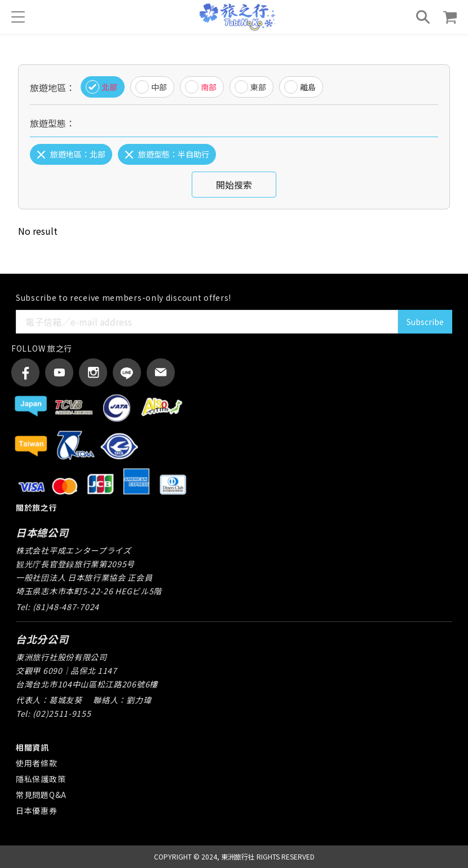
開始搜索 (234, 185)
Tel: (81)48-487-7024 (58, 607)
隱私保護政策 (41, 779)
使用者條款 (37, 763)
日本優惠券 (37, 810)
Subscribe (425, 322)
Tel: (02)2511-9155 (54, 713)
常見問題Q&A (41, 795)
